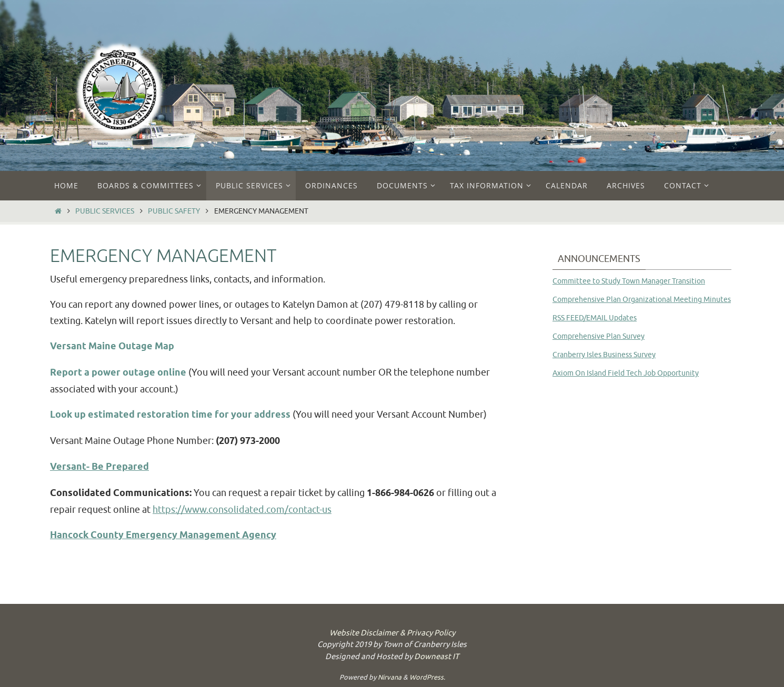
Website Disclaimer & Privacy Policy (392, 633)
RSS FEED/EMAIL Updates (595, 318)
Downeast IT (436, 657)
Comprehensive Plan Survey (599, 336)
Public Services (105, 211)
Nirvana (390, 677)
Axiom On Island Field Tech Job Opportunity (626, 373)
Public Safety (174, 211)
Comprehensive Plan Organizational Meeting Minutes (642, 300)
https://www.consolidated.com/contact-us (242, 510)
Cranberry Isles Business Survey (604, 355)
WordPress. (427, 677)
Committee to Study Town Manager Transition (629, 281)
